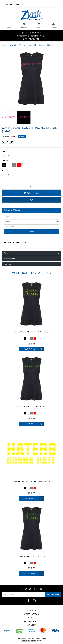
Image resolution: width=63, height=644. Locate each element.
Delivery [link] (31, 625)
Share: (9, 136)
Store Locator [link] (31, 614)
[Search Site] (59, 4)
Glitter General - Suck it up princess (31, 332)
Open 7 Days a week (32, 39)
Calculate (32, 232)
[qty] (31, 187)
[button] (31, 200)
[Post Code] (31, 227)
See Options (29, 349)
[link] (28, 601)
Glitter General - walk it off (31, 407)
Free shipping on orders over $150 (31, 36)
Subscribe (53, 595)
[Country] (31, 222)
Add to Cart (32, 193)
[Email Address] (23, 595)
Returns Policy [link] (31, 622)
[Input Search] (29, 4)
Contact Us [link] (31, 618)
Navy (24, 164)
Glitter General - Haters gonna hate (31, 482)
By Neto (31, 641)
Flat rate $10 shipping (32, 33)
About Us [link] (31, 611)
